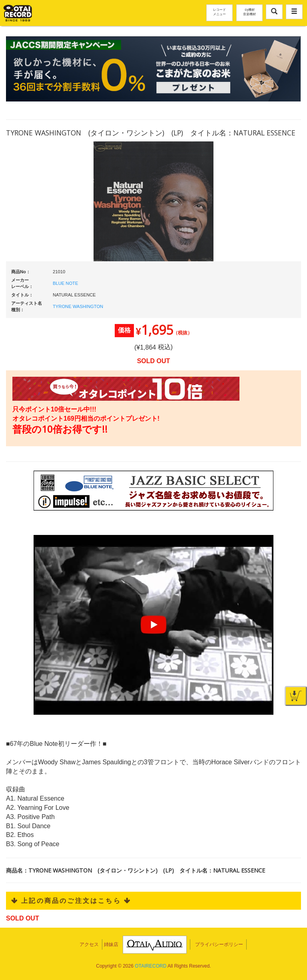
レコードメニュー (219, 12)
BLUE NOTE (65, 283)
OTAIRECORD (151, 966)
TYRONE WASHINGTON (78, 306)
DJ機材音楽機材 (249, 12)
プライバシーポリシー (219, 944)
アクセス (89, 944)
